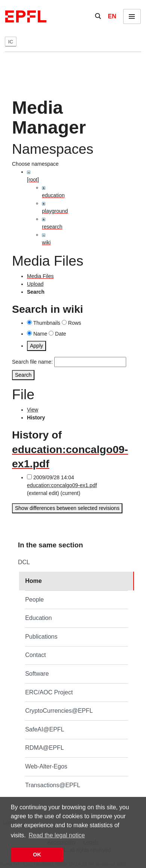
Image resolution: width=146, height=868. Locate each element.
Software (37, 674)
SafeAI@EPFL (45, 729)
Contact (35, 655)
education (53, 195)
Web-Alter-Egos (46, 766)
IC (11, 42)
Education (38, 618)
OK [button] (37, 855)
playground (55, 211)
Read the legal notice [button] (57, 835)
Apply (36, 346)
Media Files (40, 276)
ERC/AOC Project (49, 692)
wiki (46, 242)
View (33, 410)
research (52, 227)
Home (33, 581)
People (34, 600)
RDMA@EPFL (44, 748)
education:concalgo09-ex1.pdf (62, 485)
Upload (35, 284)
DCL (24, 562)
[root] (33, 180)
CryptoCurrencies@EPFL (59, 711)
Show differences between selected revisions (67, 508)
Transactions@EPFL (53, 785)
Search (23, 375)
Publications (41, 637)
